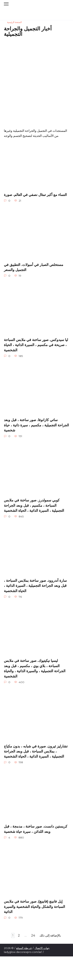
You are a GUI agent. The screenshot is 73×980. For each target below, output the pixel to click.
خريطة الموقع (24, 948)
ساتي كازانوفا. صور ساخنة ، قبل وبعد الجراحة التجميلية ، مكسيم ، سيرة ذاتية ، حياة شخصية (36, 425)
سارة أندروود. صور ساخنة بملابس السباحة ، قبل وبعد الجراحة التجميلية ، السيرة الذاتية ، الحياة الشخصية (35, 586)
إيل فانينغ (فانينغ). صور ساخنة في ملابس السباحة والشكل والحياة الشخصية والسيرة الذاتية (34, 907)
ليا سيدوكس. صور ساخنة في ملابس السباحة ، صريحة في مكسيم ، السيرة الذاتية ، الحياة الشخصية (36, 345)
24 (33, 935)
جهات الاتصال (42, 948)
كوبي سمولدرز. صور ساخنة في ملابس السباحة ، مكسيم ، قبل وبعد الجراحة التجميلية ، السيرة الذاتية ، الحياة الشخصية (34, 505)
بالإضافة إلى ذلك (50, 935)
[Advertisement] (36, 77)
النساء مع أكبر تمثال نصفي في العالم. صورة (35, 194)
